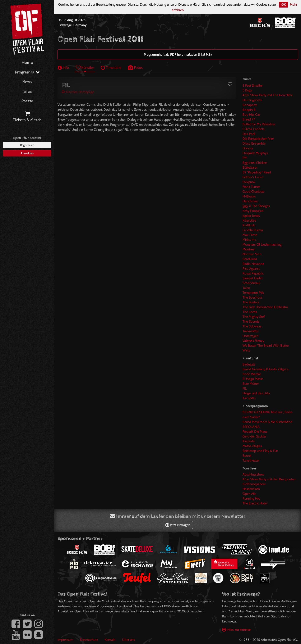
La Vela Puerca (253, 230)
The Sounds (251, 321)
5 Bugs (247, 90)
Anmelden (27, 153)
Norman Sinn (252, 254)
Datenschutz (89, 640)
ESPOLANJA (251, 427)
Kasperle (249, 441)
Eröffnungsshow (254, 484)
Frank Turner (251, 187)
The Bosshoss (252, 297)
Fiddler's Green (253, 177)
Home (27, 63)
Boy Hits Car (251, 115)
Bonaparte (250, 105)
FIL (245, 388)
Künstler (85, 67)
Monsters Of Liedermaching (262, 244)
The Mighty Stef (254, 317)
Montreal (249, 249)
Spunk (247, 456)
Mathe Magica (252, 446)
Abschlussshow (253, 474)
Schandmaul (251, 283)
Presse (27, 101)
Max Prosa (250, 235)
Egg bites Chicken (255, 163)
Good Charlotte (253, 192)
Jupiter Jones (251, 216)
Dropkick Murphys (255, 153)
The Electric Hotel (255, 503)
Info (63, 67)
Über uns (129, 640)
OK (284, 4)
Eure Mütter (251, 384)
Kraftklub (249, 225)
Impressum (65, 640)
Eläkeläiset (250, 167)
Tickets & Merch (27, 117)
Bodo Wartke (252, 374)
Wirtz (246, 350)
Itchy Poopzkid (253, 211)
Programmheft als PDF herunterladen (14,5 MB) (178, 55)
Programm (27, 72)
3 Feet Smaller (253, 85)
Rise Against (251, 269)
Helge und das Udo (256, 393)
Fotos (135, 67)
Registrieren (27, 145)
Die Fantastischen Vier (258, 139)
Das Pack (249, 134)
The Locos (250, 312)
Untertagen (251, 336)
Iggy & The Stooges (256, 206)
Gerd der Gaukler (254, 436)
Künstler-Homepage (78, 92)
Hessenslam (251, 489)
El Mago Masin (253, 379)
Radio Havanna (253, 264)
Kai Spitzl (249, 398)
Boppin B (249, 110)
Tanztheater (251, 460)
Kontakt (110, 640)
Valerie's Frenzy (253, 341)
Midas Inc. (249, 240)
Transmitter (251, 331)
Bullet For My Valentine (259, 124)
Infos (27, 92)
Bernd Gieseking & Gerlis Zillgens (266, 369)
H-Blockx (249, 196)
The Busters (251, 302)
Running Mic (251, 498)
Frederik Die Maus (255, 432)
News (27, 82)
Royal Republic (253, 273)
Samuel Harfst (253, 278)
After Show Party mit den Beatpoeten (269, 479)
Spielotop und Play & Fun (260, 451)
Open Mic (249, 494)
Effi (245, 158)
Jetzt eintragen (178, 525)
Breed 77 (249, 119)
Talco (246, 288)
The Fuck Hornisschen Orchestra (265, 307)
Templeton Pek (253, 293)
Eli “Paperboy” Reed (257, 172)
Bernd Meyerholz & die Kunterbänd (267, 422)
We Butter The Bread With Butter (266, 346)
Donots (248, 148)
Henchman (250, 201)
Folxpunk (249, 182)
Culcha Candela (254, 129)
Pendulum (250, 259)
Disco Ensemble (254, 143)
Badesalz (249, 364)
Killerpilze (249, 220)
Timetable (111, 67)
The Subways (252, 326)
